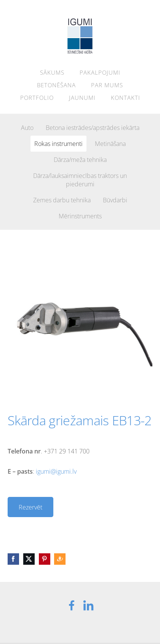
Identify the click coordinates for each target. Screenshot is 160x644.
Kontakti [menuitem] (126, 98)
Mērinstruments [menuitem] (80, 216)
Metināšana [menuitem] (110, 144)
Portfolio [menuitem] (37, 98)
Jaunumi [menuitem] (82, 98)
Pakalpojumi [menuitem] (100, 72)
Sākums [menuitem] (52, 72)
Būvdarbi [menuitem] (115, 200)
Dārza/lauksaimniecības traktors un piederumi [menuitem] (80, 180)
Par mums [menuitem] (107, 85)
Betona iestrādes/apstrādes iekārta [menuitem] (93, 128)
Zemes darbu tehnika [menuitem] (62, 200)
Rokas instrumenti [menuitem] (58, 144)
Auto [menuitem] (27, 128)
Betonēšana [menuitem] (56, 85)
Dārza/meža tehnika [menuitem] (80, 160)
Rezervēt (30, 507)
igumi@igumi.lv (56, 471)
